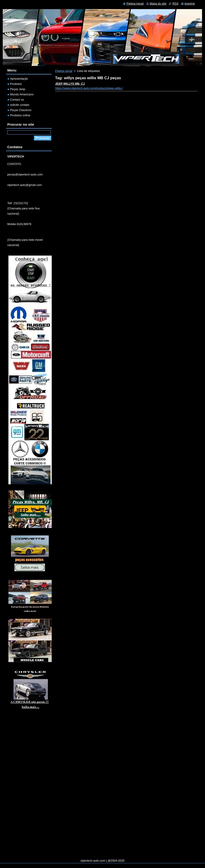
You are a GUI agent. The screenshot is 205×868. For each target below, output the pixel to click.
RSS (175, 4)
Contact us (17, 100)
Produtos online (20, 115)
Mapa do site (158, 4)
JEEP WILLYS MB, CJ (70, 84)
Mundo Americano (22, 94)
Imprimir (190, 4)
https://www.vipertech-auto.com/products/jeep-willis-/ (89, 88)
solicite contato (20, 105)
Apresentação (19, 79)
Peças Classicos (21, 110)
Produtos (16, 84)
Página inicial (64, 71)
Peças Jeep (18, 89)
